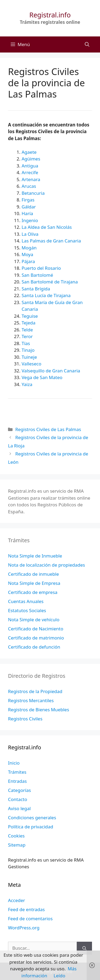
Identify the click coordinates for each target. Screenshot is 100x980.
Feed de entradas (26, 909)
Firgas (28, 200)
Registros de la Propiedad (35, 691)
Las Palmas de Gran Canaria (51, 241)
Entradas (17, 781)
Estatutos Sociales (27, 610)
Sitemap (17, 845)
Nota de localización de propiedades (47, 565)
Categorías (19, 790)
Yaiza (27, 384)
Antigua (30, 166)
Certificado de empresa (33, 592)
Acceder (17, 900)
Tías (26, 343)
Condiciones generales (32, 818)
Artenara (31, 179)
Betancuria (33, 193)
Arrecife (30, 172)
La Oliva (30, 234)
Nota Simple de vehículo (34, 620)
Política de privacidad (31, 827)
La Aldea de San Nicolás (47, 227)
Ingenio (30, 220)
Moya (27, 254)
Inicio (14, 763)
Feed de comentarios (30, 919)
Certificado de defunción (34, 647)
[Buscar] (84, 948)
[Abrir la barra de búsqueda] (87, 44)
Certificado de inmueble (33, 574)
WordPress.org (24, 928)
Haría (27, 213)
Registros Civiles (25, 719)
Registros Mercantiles (31, 700)
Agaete (29, 152)
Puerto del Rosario (41, 268)
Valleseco (31, 364)
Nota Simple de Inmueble (35, 556)
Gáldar (29, 207)
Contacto (18, 799)
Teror (27, 336)
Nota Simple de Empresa (34, 583)
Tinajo (28, 350)
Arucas (29, 186)
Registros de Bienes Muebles (39, 710)
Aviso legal (19, 808)
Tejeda (29, 323)
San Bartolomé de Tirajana (50, 282)
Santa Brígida (36, 289)
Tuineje (29, 357)
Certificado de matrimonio (36, 638)
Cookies (16, 836)
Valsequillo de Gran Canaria (51, 371)
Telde (27, 330)
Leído (59, 976)
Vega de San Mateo (42, 377)
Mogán (29, 248)
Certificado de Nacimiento (36, 629)
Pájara (28, 261)
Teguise (30, 316)
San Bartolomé (37, 275)
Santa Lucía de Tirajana (46, 295)
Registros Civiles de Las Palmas (48, 429)
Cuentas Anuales (26, 601)
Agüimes (31, 159)
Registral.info (50, 15)
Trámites (17, 772)
